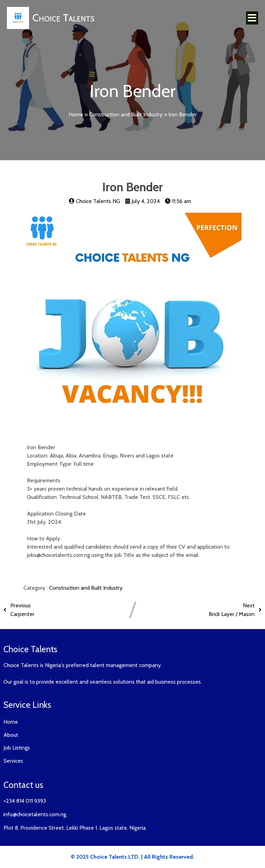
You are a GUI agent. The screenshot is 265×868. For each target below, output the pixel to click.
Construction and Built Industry (126, 114)
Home (76, 114)
